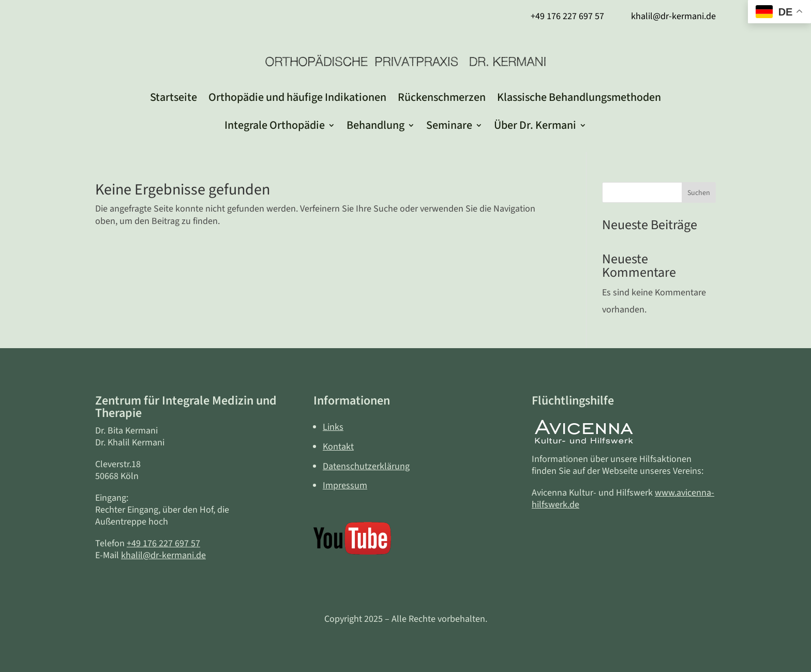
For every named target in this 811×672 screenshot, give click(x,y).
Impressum (345, 486)
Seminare (449, 125)
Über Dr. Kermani (535, 125)
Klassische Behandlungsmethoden (579, 97)
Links (333, 427)
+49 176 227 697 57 (163, 543)
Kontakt (338, 447)
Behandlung (376, 125)
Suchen (699, 193)
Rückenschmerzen (442, 97)
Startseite (174, 97)
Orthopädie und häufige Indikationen (297, 97)
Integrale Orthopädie (275, 125)
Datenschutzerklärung (366, 466)
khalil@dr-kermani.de (163, 555)
